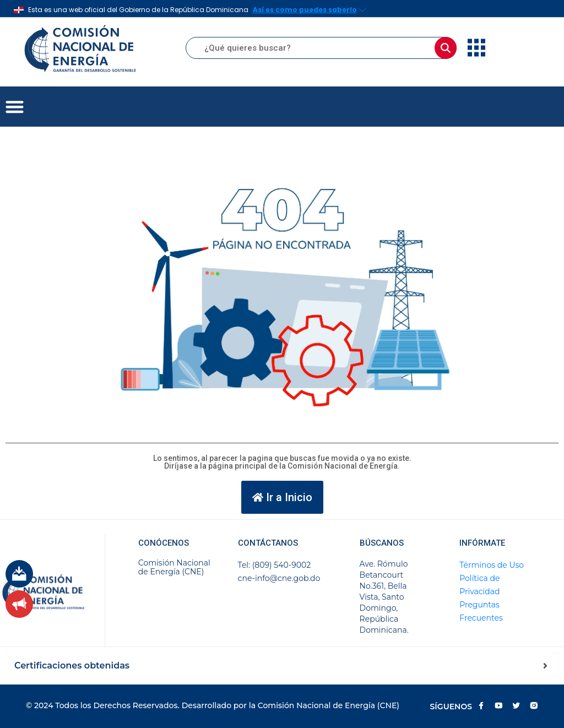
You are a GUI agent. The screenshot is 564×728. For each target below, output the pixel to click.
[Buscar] (446, 48)
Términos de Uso (492, 565)
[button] (15, 107)
